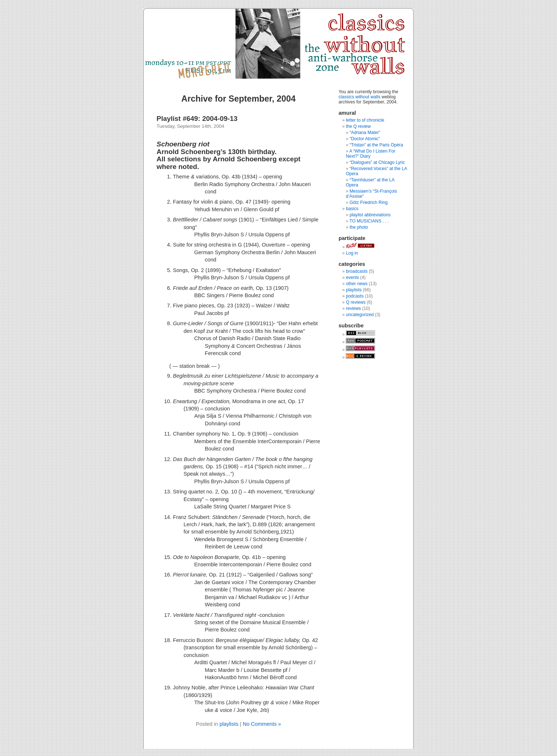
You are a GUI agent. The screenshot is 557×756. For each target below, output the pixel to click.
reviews (353, 308)
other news (357, 284)
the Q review (358, 126)
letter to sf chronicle (365, 120)
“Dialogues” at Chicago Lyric (377, 162)
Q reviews (356, 302)
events (352, 277)
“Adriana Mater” (365, 133)
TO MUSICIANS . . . (369, 221)
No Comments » (262, 724)
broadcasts (357, 271)
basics (352, 209)
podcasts (355, 296)
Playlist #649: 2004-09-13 (197, 119)
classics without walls (360, 97)
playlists (229, 724)
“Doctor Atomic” (365, 139)
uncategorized (360, 315)
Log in (352, 253)
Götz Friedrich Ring (369, 202)
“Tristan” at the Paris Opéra (376, 145)
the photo (359, 227)
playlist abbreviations (370, 215)
